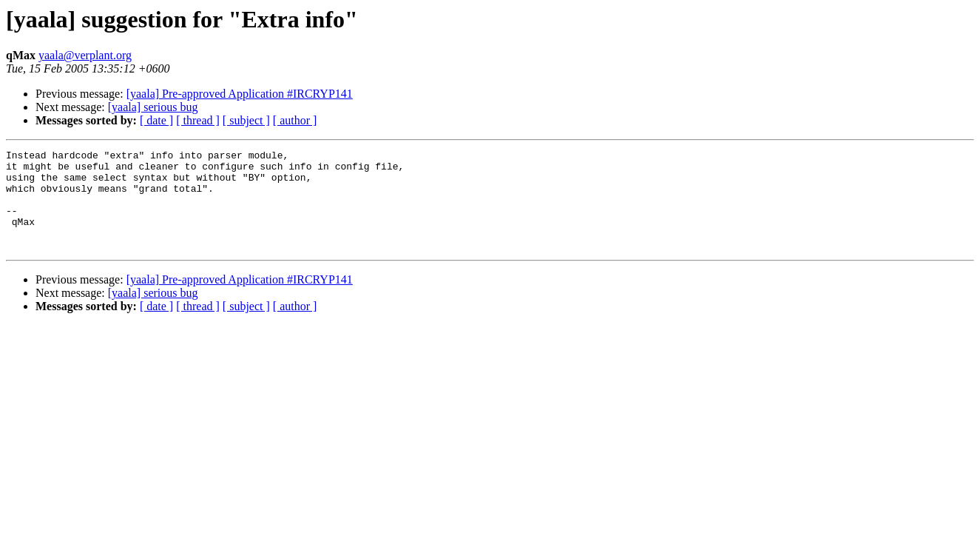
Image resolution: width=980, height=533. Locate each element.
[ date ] (156, 120)
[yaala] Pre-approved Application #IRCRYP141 (240, 94)
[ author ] (295, 120)
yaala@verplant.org (85, 55)
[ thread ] (198, 120)
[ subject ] (246, 120)
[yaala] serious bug (153, 107)
